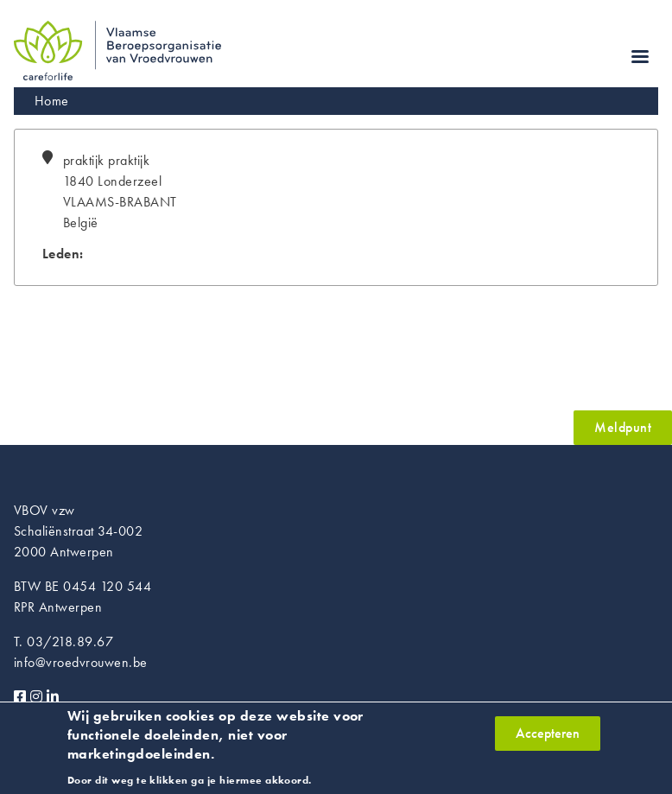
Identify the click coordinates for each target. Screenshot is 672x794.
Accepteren (548, 739)
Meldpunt (623, 427)
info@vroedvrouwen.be (81, 662)
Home (52, 101)
